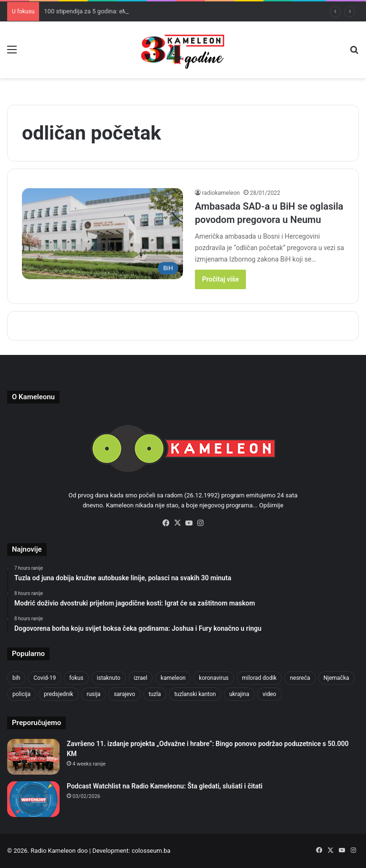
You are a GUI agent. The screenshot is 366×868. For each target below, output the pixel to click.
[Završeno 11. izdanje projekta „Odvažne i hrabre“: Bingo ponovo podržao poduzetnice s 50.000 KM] (33, 757)
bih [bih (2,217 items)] (16, 678)
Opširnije (271, 505)
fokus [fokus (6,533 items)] (76, 678)
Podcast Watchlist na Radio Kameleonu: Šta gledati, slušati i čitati (165, 786)
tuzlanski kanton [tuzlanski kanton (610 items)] (195, 694)
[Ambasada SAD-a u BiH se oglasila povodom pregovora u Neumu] (102, 234)
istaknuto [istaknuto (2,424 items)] (109, 678)
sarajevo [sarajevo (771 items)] (125, 694)
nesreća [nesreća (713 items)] (300, 678)
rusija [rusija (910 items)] (94, 694)
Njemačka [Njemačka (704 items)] (336, 678)
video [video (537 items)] (269, 694)
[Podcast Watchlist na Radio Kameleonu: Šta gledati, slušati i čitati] (33, 799)
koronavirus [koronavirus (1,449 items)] (213, 678)
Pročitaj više (220, 279)
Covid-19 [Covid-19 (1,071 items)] (45, 678)
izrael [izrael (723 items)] (141, 678)
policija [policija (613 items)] (21, 694)
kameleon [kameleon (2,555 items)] (173, 678)
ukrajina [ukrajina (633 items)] (239, 694)
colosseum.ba (151, 851)
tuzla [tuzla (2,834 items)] (155, 694)
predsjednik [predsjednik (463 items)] (59, 694)
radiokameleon (221, 193)
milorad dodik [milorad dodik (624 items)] (259, 678)
